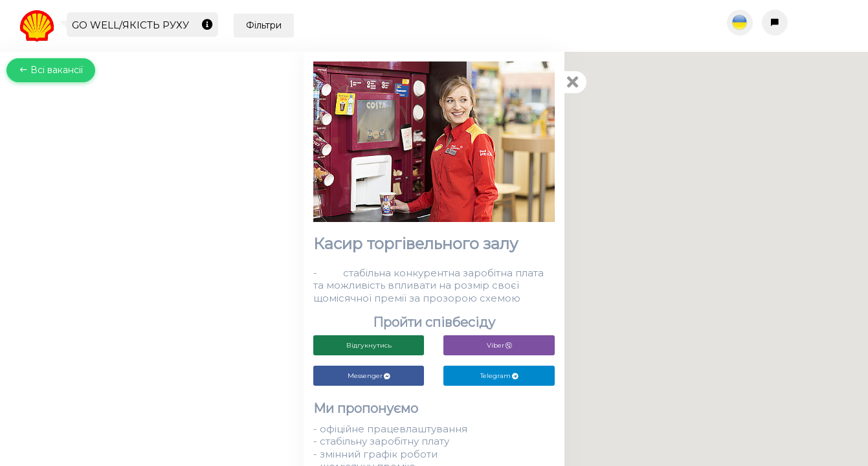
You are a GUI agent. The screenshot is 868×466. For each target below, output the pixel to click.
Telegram (499, 376)
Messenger (369, 376)
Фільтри (264, 25)
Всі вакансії (51, 70)
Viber (499, 345)
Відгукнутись (369, 345)
